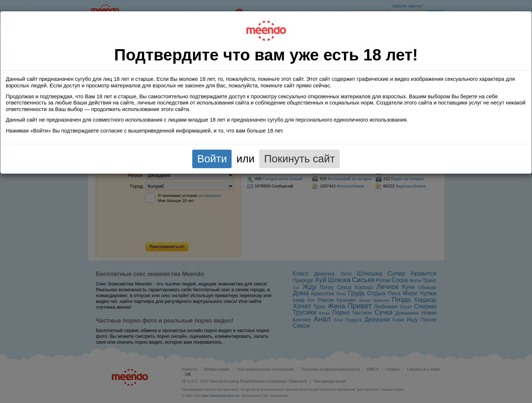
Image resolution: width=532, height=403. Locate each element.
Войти (212, 159)
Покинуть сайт (299, 159)
